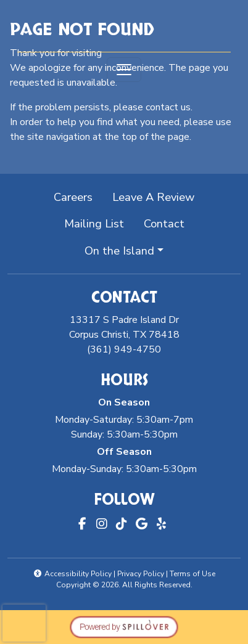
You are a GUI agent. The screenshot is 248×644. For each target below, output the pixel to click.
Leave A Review (158, 196)
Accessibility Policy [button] (72, 574)
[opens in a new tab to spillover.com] (124, 626)
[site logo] (124, 27)
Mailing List (94, 223)
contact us (168, 107)
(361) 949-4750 (124, 349)
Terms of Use (192, 574)
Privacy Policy (141, 574)
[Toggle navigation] (124, 70)
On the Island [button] (119, 251)
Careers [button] (78, 196)
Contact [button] (169, 223)
